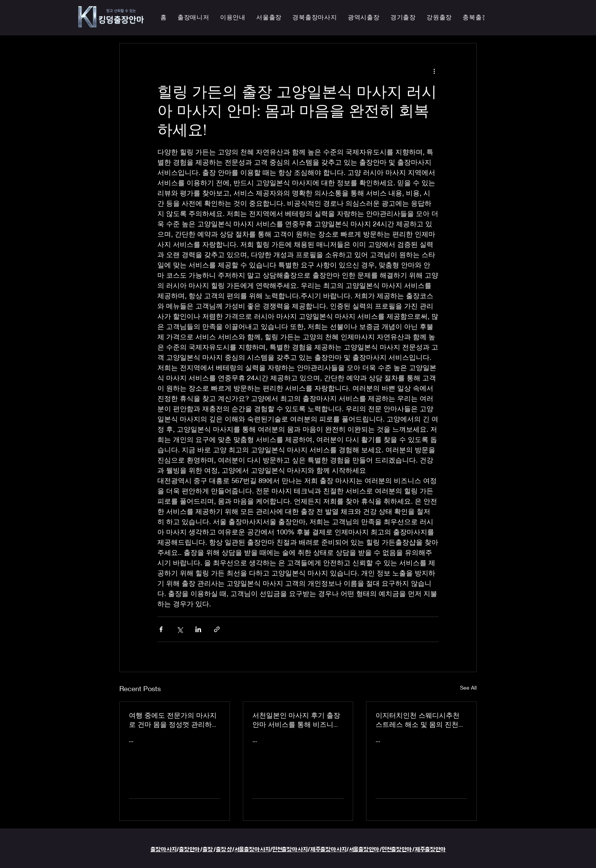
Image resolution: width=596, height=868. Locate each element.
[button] (364, 18)
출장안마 (189, 850)
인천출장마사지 (290, 850)
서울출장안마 (364, 850)
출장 (208, 850)
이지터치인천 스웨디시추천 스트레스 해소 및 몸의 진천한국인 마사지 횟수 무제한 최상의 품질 (420, 720)
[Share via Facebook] (161, 629)
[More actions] (434, 71)
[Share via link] (217, 629)
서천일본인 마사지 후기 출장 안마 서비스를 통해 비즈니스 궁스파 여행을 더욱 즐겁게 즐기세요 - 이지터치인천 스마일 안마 (298, 720)
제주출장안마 (430, 850)
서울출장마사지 (252, 850)
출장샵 (224, 850)
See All (468, 688)
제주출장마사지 (328, 850)
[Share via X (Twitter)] (180, 629)
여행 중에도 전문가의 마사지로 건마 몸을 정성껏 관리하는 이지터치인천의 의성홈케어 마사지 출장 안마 (174, 720)
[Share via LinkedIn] (198, 629)
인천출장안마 (397, 850)
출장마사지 (163, 850)
